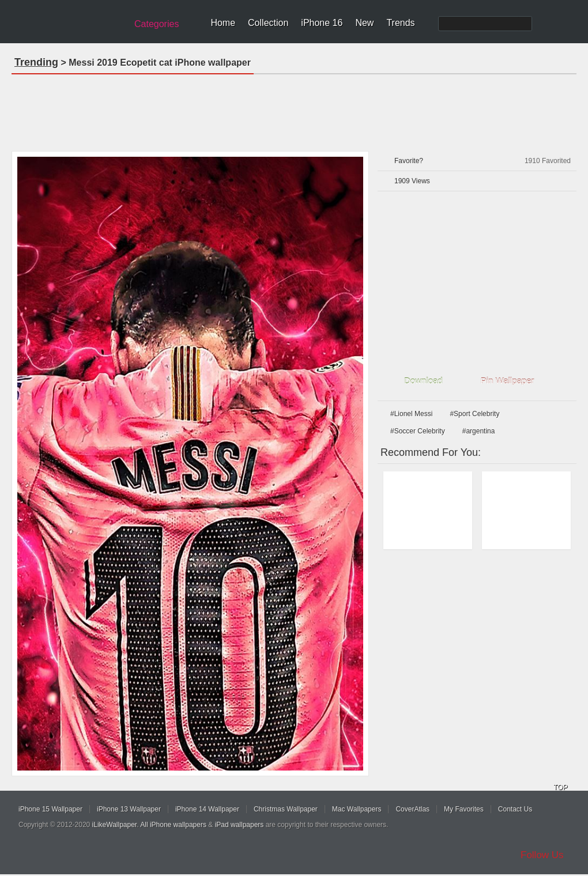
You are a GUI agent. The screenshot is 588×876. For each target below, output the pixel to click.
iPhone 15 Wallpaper (50, 809)
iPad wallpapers (240, 825)
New (364, 23)
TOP (560, 787)
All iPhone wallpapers (173, 825)
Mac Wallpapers (357, 809)
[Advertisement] (294, 109)
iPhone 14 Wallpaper (207, 809)
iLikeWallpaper (115, 825)
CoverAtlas (412, 809)
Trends (400, 23)
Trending (36, 62)
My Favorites (464, 809)
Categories (157, 24)
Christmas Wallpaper (286, 809)
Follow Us (542, 855)
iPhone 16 (322, 23)
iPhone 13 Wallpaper (129, 809)
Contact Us (515, 809)
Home (223, 23)
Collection (268, 23)
